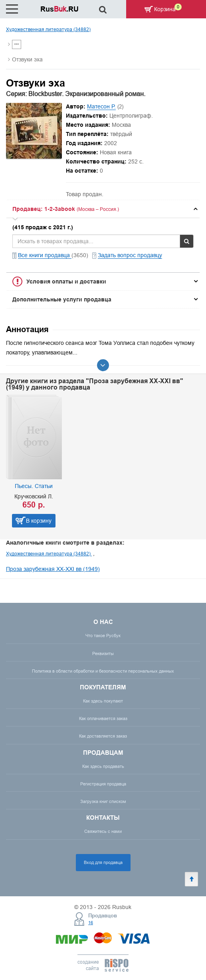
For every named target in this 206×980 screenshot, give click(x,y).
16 (91, 923)
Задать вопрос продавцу (130, 255)
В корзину (39, 521)
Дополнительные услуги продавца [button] (62, 299)
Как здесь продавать (103, 766)
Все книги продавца (45, 255)
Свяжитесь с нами (103, 831)
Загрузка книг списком (103, 801)
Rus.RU (59, 9)
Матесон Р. (101, 106)
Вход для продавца (103, 862)
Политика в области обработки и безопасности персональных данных (103, 671)
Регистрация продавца (103, 784)
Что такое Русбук (103, 636)
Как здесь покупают (103, 701)
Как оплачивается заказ (103, 718)
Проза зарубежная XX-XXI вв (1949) (53, 569)
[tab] (103, 209)
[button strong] (103, 209)
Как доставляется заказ (103, 736)
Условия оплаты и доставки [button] (66, 281)
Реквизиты (103, 653)
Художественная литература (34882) (48, 29)
